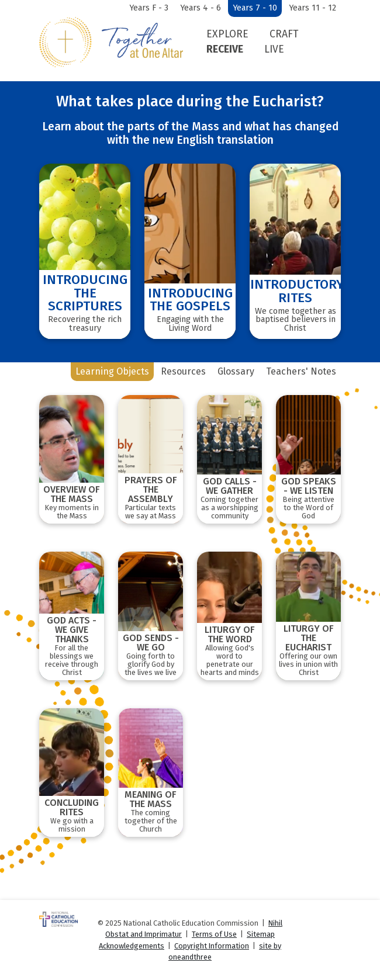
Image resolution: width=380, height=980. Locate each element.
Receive (225, 49)
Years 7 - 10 (255, 8)
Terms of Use (214, 934)
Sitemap (261, 934)
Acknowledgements (132, 946)
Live (274, 49)
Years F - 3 (149, 8)
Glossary (236, 371)
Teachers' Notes (301, 371)
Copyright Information (212, 946)
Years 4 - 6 (201, 8)
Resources (183, 371)
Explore (227, 34)
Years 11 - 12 (312, 8)
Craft (284, 34)
